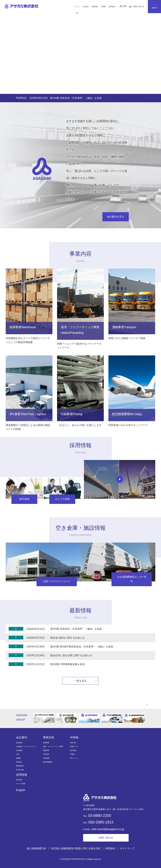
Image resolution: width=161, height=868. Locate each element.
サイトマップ (127, 848)
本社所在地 (20, 770)
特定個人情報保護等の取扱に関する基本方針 (76, 848)
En (125, 6)
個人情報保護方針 (36, 848)
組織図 (18, 758)
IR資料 (72, 754)
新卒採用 (24, 499)
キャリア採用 (62, 499)
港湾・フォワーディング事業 (53, 747)
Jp (121, 6)
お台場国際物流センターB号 (132, 579)
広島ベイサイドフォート (57, 581)
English (21, 790)
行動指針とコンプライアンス (26, 747)
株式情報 (73, 750)
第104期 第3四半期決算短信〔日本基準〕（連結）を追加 (82, 647)
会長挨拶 (19, 743)
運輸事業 (46, 750)
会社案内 (86, 7)
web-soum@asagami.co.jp (108, 829)
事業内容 (95, 7)
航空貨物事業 (48, 762)
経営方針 (73, 743)
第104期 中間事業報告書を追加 (67, 664)
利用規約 (110, 848)
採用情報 (112, 7)
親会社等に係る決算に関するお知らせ (71, 655)
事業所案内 (20, 766)
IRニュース (74, 758)
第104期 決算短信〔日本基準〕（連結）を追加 (88, 98)
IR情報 (103, 7)
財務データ (74, 747)
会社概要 (19, 750)
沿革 (18, 754)
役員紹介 (19, 762)
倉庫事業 (46, 743)
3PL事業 (46, 754)
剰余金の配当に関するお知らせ (68, 638)
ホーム (77, 7)
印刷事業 (46, 758)
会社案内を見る (116, 217)
